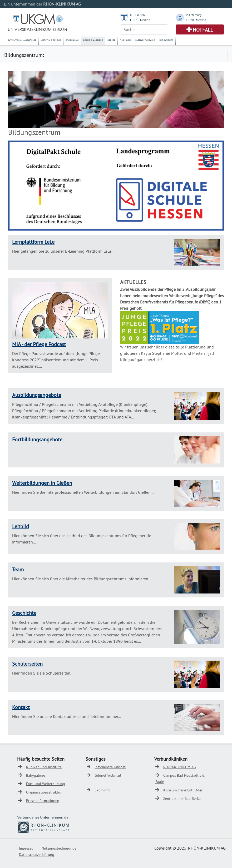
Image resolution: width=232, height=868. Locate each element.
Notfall (203, 30)
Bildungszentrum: (24, 55)
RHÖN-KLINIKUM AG (180, 767)
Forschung (72, 40)
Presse (111, 40)
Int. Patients (166, 40)
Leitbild (21, 526)
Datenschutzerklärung (37, 855)
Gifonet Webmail (108, 775)
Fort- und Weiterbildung (46, 784)
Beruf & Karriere (93, 40)
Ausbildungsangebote (37, 395)
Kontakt (21, 707)
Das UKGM (125, 40)
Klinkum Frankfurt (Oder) (183, 790)
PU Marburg (194, 15)
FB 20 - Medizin (196, 20)
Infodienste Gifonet (110, 767)
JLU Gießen (137, 15)
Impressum (28, 848)
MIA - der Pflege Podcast (39, 344)
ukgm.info (103, 790)
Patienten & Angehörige (22, 40)
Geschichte (24, 613)
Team (18, 569)
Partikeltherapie (145, 40)
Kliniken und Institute (44, 767)
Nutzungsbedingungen (60, 848)
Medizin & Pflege (51, 40)
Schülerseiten (27, 664)
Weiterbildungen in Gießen (42, 483)
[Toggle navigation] (220, 55)
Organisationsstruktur (44, 792)
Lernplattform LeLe (33, 242)
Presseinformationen (43, 801)
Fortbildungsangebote (37, 439)
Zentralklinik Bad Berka (182, 799)
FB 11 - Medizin (140, 20)
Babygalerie (36, 775)
